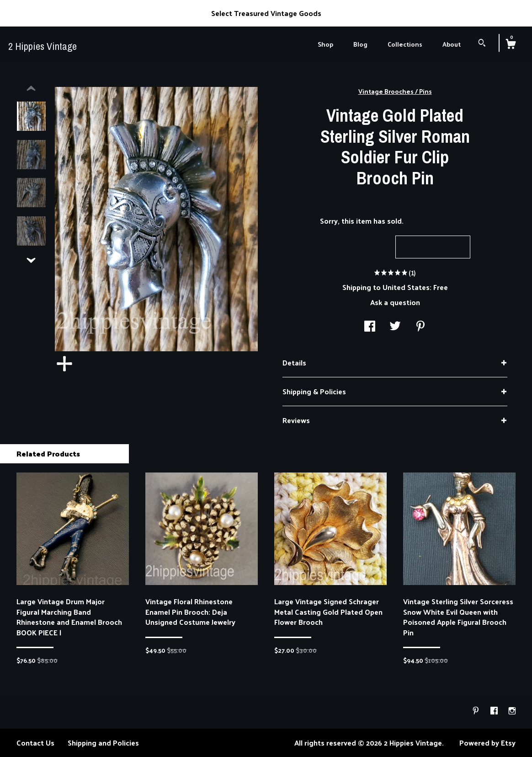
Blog (360, 44)
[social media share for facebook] (370, 327)
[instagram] (512, 711)
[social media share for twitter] (395, 327)
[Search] (482, 44)
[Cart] (511, 45)
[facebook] (495, 711)
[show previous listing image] (31, 89)
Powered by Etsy (487, 743)
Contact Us (35, 743)
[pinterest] (477, 711)
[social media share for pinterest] (420, 327)
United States (406, 287)
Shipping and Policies (103, 743)
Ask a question (395, 302)
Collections (405, 44)
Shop (325, 44)
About (452, 44)
